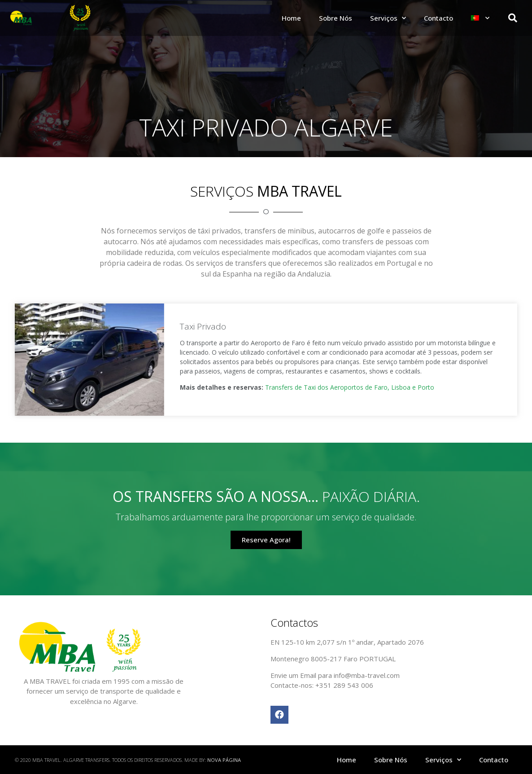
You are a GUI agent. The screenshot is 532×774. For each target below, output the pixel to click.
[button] (266, 540)
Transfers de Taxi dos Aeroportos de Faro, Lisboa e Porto (350, 387)
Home (291, 18)
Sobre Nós (336, 18)
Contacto (438, 18)
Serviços (388, 18)
